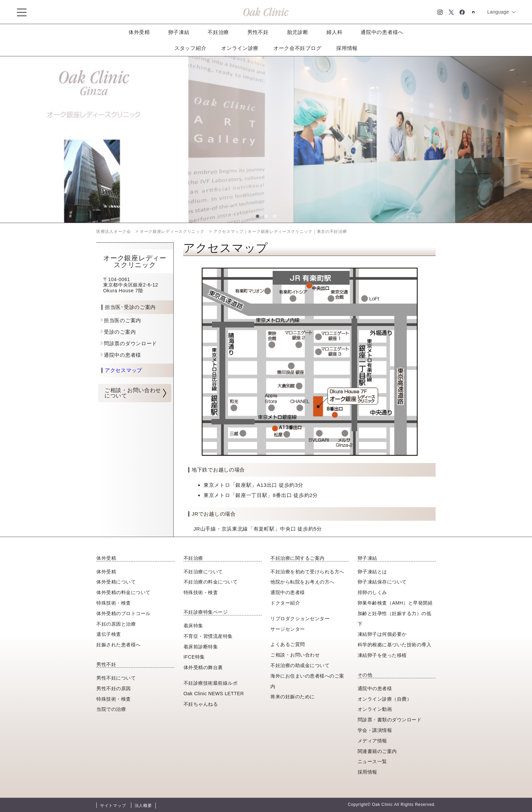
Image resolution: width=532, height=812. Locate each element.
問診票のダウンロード (130, 343)
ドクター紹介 (285, 603)
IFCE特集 (194, 657)
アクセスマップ (123, 370)
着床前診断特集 (201, 647)
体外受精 (139, 32)
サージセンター (288, 629)
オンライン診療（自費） (385, 699)
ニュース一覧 (372, 761)
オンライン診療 (240, 48)
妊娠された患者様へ (119, 645)
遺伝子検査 (109, 634)
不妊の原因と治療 (116, 624)
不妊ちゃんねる (201, 704)
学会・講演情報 (375, 730)
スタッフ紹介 (190, 48)
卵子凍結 (179, 32)
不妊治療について (203, 572)
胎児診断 (298, 32)
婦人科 (334, 32)
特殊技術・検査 (114, 603)
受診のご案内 (120, 332)
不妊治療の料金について (211, 582)
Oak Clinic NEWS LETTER (214, 694)
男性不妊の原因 (114, 688)
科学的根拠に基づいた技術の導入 (395, 645)
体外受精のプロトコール (123, 613)
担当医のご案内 (122, 320)
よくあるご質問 (288, 644)
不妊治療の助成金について (300, 665)
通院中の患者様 (122, 355)
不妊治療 (218, 32)
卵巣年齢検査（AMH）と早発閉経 (395, 603)
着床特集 (193, 626)
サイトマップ (113, 806)
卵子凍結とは (372, 572)
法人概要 (143, 806)
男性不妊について (116, 678)
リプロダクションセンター (300, 619)
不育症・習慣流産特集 (208, 636)
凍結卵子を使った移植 (382, 655)
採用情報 (347, 48)
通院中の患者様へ (382, 32)
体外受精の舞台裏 (203, 667)
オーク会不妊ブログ (297, 48)
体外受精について (116, 582)
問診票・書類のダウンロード (390, 720)
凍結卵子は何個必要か (382, 634)
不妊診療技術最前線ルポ (211, 683)
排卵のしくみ (372, 592)
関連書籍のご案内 (377, 751)
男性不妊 (258, 32)
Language (498, 12)
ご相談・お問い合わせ (295, 655)
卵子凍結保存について (382, 582)
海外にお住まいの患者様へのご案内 (307, 681)
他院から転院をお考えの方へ (302, 582)
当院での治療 (111, 709)
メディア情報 (372, 741)
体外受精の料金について (123, 592)
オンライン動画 (375, 709)
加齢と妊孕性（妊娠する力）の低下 (395, 619)
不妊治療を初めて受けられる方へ (307, 572)
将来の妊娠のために (293, 697)
